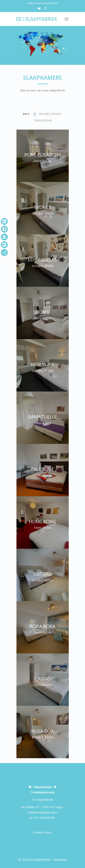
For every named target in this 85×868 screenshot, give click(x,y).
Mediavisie (60, 859)
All (35, 114)
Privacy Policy (43, 832)
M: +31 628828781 (43, 818)
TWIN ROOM (42, 120)
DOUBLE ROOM (50, 114)
